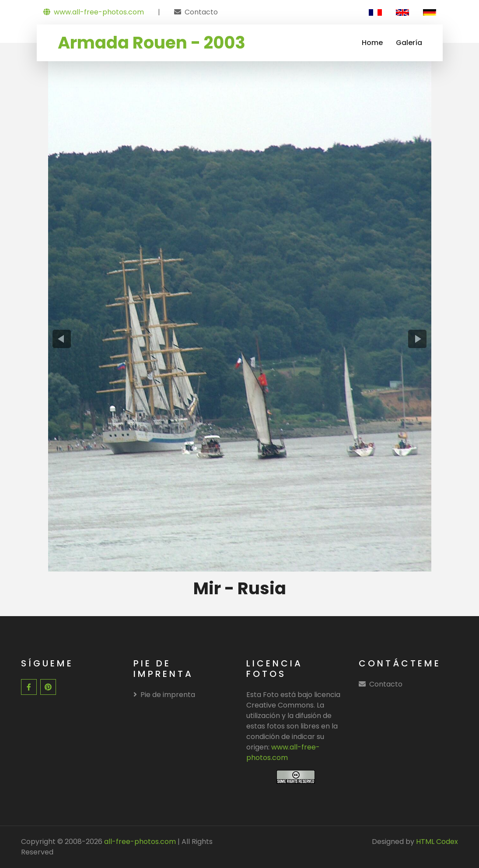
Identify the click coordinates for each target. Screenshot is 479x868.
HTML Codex (437, 842)
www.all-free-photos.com (94, 12)
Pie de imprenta (164, 695)
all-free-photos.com (139, 842)
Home (372, 43)
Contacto (201, 12)
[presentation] (62, 339)
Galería (409, 43)
